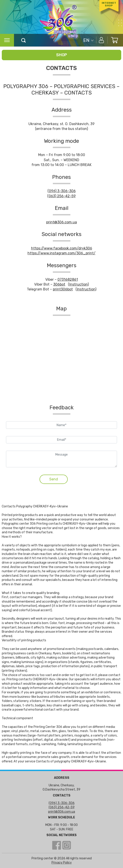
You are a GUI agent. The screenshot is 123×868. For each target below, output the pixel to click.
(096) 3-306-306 (62, 191)
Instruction (78, 284)
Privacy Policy (62, 863)
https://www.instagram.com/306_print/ (61, 253)
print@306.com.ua (61, 222)
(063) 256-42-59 (61, 196)
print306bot (63, 289)
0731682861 (68, 279)
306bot (59, 284)
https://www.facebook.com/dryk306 (62, 248)
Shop (62, 55)
